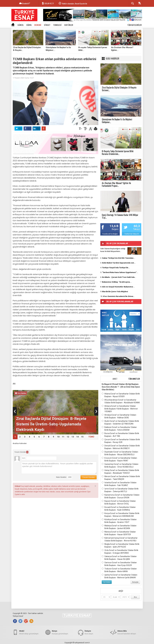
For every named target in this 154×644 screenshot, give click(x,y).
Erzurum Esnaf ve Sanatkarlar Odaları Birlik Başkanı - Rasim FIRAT (119, 459)
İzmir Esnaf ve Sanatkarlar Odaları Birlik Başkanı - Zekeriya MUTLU (120, 490)
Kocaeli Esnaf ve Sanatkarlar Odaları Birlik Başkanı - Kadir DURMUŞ (119, 508)
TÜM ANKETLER (134, 379)
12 (68, 437)
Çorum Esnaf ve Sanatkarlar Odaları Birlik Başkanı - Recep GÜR (121, 441)
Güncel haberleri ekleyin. (127, 632)
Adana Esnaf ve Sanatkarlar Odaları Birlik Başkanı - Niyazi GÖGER (121, 395)
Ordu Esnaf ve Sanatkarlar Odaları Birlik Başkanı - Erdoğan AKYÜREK (120, 551)
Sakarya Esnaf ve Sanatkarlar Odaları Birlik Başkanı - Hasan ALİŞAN (119, 558)
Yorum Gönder (21, 452)
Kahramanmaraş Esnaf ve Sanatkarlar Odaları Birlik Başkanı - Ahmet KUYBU (120, 539)
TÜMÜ (91, 437)
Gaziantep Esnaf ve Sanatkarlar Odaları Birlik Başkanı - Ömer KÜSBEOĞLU (120, 465)
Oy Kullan (107, 582)
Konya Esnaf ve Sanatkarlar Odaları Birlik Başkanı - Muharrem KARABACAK (121, 515)
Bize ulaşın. (89, 632)
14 (77, 437)
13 (73, 437)
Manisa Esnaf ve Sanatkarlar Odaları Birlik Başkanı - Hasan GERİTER (119, 533)
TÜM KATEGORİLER (134, 25)
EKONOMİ (38, 25)
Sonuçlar (135, 582)
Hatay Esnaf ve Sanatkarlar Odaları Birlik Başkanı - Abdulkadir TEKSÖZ (120, 471)
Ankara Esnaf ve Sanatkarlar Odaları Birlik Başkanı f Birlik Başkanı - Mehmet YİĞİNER (120, 409)
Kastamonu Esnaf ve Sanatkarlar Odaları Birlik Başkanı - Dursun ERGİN (121, 496)
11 (63, 437)
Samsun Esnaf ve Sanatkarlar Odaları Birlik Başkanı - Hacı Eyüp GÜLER (119, 564)
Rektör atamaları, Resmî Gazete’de (75, 3)
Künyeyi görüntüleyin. (60, 632)
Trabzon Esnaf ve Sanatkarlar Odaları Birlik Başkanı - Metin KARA (119, 570)
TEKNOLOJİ (57, 25)
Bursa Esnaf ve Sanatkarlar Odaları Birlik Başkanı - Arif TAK (120, 435)
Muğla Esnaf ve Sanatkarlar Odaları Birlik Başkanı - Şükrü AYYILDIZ (121, 545)
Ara (135, 597)
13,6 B (114, 226)
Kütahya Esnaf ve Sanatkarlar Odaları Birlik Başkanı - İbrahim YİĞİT (119, 521)
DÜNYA (29, 25)
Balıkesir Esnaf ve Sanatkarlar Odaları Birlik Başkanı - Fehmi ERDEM (119, 428)
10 (58, 437)
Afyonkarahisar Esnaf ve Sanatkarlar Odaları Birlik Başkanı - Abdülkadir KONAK (121, 401)
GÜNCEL (21, 25)
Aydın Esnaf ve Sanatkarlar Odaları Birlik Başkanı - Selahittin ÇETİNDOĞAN (120, 422)
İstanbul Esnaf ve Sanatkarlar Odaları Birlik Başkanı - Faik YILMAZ (119, 484)
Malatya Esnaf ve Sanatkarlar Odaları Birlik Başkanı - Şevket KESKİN (119, 527)
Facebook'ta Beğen (110, 234)
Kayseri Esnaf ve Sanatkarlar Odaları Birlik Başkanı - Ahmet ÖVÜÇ (119, 502)
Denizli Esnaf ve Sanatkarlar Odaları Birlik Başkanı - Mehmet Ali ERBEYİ (121, 447)
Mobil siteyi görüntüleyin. (29, 632)
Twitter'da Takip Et (132, 234)
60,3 (137, 226)
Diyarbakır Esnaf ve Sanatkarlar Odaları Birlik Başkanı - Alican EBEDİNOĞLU (120, 453)
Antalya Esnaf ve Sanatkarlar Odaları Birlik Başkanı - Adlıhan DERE (119, 416)
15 (82, 437)
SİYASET (47, 25)
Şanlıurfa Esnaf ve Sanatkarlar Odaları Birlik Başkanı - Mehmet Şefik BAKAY (120, 576)
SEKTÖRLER (69, 25)
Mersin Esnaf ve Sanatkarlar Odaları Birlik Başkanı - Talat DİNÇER (121, 478)
